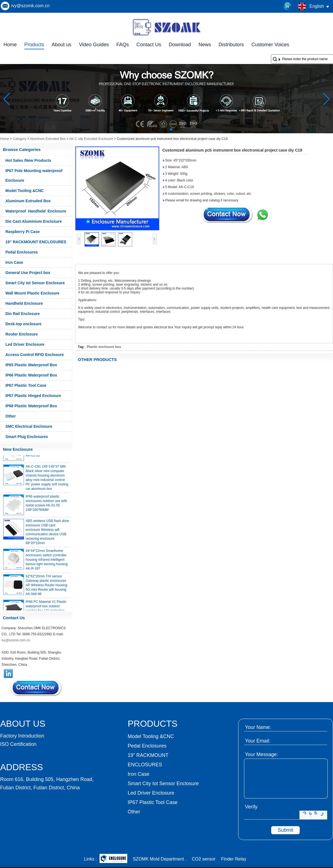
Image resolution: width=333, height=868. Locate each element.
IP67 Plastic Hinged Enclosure (33, 396)
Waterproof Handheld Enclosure (36, 211)
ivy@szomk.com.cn (30, 6)
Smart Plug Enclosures (27, 437)
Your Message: (262, 754)
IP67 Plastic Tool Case (26, 385)
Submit (285, 830)
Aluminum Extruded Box (48, 139)
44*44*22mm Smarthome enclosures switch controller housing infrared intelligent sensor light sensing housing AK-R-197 (47, 562)
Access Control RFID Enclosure (35, 355)
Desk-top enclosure (24, 324)
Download (180, 45)
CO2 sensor (204, 859)
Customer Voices (270, 45)
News (205, 45)
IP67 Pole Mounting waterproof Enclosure (34, 176)
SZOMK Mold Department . (160, 859)
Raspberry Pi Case (23, 232)
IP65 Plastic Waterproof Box (31, 365)
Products (34, 45)
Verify (251, 807)
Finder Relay (234, 859)
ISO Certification (18, 744)
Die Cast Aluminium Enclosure (34, 221)
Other (11, 416)
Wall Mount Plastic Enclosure (33, 293)
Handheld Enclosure (24, 303)
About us (61, 45)
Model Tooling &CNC (25, 191)
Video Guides (94, 45)
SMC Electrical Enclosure (29, 426)
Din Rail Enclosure (23, 314)
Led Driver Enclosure (25, 344)
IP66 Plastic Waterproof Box (31, 375)
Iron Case (14, 262)
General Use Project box (28, 273)
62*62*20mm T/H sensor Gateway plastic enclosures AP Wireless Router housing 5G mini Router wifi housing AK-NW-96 (47, 587)
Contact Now (36, 688)
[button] (158, 129)
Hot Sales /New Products (28, 160)
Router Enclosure (22, 334)
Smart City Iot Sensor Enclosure (35, 283)
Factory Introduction (22, 736)
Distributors (231, 45)
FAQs (123, 45)
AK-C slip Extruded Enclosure (91, 139)
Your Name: (258, 727)
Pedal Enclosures (22, 252)
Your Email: (258, 741)
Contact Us (149, 45)
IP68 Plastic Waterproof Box (31, 406)
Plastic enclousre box (104, 347)
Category (20, 139)
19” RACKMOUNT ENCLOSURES (36, 242)
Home (10, 45)
